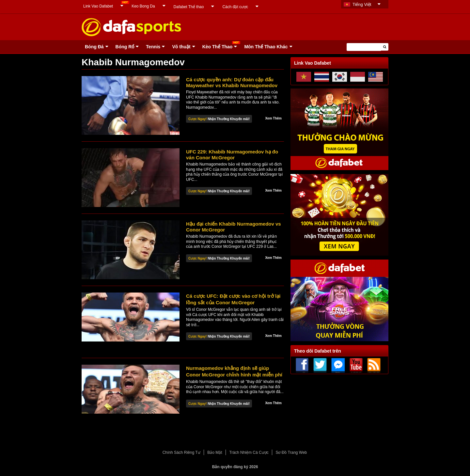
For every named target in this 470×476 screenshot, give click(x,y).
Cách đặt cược (235, 7)
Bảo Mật (215, 452)
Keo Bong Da (143, 6)
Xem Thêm (273, 118)
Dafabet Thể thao (189, 7)
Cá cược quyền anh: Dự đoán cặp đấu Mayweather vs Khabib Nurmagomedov (232, 82)
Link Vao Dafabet (98, 6)
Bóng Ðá (94, 47)
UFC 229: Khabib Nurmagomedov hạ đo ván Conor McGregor (232, 155)
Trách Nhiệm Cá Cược (249, 452)
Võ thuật (181, 47)
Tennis (153, 47)
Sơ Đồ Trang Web (291, 452)
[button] (385, 47)
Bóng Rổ (125, 47)
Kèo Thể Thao (218, 47)
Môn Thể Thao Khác (266, 47)
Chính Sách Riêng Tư (181, 452)
